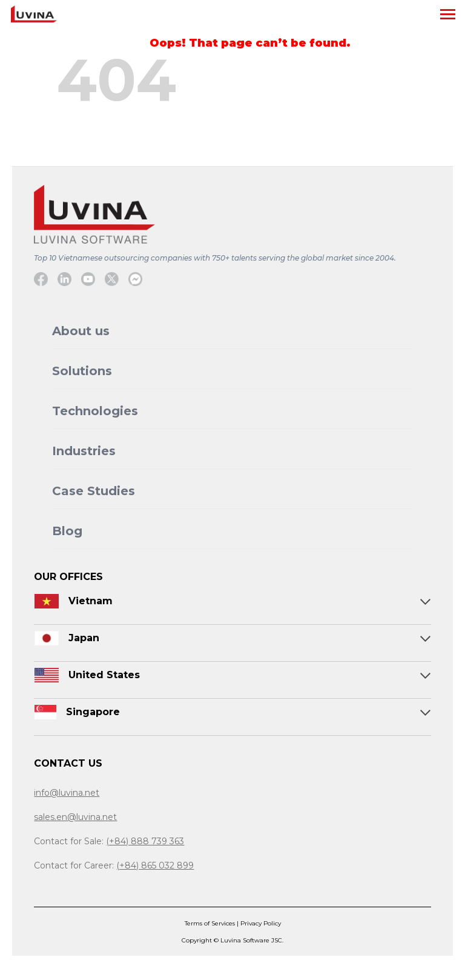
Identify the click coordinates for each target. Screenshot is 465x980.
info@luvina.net (67, 793)
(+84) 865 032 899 (155, 865)
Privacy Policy (261, 923)
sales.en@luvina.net (75, 817)
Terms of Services (211, 923)
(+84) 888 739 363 (145, 841)
